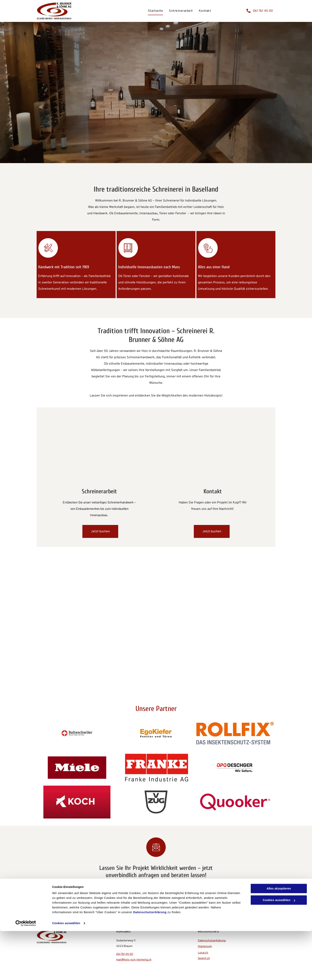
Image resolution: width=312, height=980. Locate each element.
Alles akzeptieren (279, 937)
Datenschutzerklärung (150, 961)
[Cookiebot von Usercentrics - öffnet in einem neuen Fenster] (26, 972)
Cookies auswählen (66, 972)
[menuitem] (156, 11)
